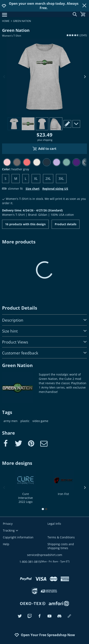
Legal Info (54, 524)
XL (36, 179)
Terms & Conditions (61, 537)
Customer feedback (44, 353)
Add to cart (45, 149)
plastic (25, 421)
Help (6, 544)
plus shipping (45, 140)
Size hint (44, 331)
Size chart (33, 189)
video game (40, 421)
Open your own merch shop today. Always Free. (44, 6)
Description (44, 320)
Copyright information (18, 537)
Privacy (8, 524)
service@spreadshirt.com (45, 555)
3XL (61, 179)
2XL (48, 179)
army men (11, 421)
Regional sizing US (55, 189)
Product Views (44, 342)
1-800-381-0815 (44, 562)
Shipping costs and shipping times (61, 546)
